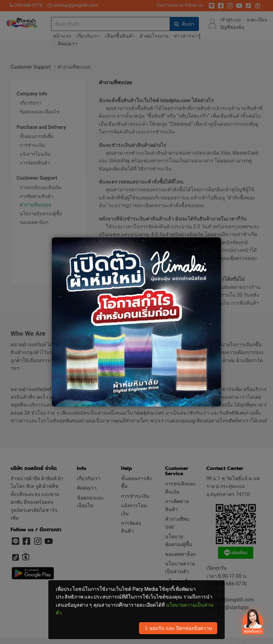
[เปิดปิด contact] (252, 623)
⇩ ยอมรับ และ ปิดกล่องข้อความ (178, 628)
